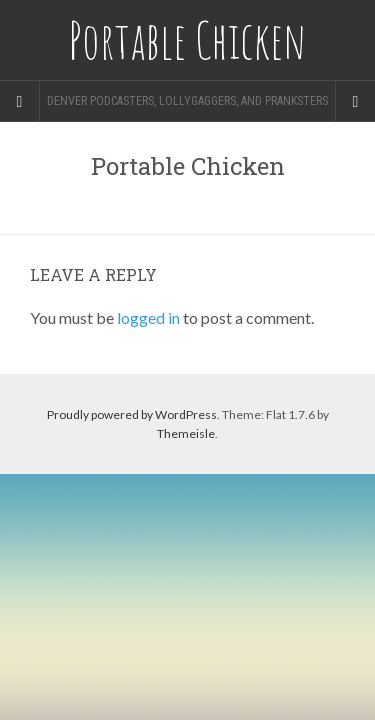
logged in (148, 317)
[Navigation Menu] (355, 101)
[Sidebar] (20, 101)
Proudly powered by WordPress (132, 414)
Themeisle (186, 433)
